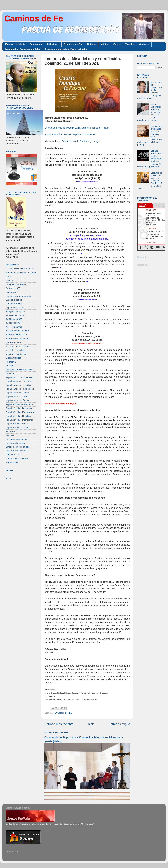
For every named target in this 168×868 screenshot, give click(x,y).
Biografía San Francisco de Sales (23, 49)
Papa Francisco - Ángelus (18, 400)
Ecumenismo (12, 292)
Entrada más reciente (59, 724)
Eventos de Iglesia (15, 44)
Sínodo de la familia (15, 443)
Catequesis (36, 44)
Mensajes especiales (16, 350)
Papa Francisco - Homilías (18, 385)
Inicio (91, 724)
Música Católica (13, 358)
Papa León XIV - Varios (17, 424)
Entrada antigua (119, 724)
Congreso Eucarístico (16, 284)
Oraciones (11, 373)
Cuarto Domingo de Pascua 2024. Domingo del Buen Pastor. (77, 128)
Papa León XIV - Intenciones (20, 420)
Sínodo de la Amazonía (17, 439)
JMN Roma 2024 (14, 327)
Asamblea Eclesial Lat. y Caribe (21, 273)
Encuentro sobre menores (18, 296)
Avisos (9, 277)
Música (104, 44)
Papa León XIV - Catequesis (19, 404)
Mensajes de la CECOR (17, 346)
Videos (117, 44)
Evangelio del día (63, 713)
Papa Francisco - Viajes (17, 397)
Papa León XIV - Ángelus (18, 428)
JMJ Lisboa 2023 (14, 319)
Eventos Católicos (14, 304)
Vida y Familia (13, 455)
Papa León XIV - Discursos (19, 408)
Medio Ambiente (13, 342)
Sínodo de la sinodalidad (18, 447)
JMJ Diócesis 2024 (15, 315)
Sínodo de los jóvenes (16, 451)
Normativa (11, 362)
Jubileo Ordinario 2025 (17, 335)
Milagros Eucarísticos (16, 354)
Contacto (144, 44)
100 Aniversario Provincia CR (20, 269)
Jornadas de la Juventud (18, 331)
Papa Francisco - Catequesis (20, 377)
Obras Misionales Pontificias (19, 370)
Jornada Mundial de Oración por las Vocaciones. (70, 134)
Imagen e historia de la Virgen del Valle (66, 49)
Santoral (10, 435)
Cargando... (143, 257)
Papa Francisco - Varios (17, 393)
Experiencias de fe (15, 308)
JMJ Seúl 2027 (13, 323)
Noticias (92, 44)
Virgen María (12, 462)
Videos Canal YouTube (17, 459)
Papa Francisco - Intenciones (20, 389)
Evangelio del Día (73, 44)
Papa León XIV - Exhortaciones (21, 412)
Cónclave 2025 (13, 288)
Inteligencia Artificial (15, 311)
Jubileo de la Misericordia (18, 338)
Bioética (10, 280)
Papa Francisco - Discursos (19, 381)
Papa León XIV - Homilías (18, 416)
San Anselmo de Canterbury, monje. (81, 141)
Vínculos (130, 44)
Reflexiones (53, 44)
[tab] (145, 205)
